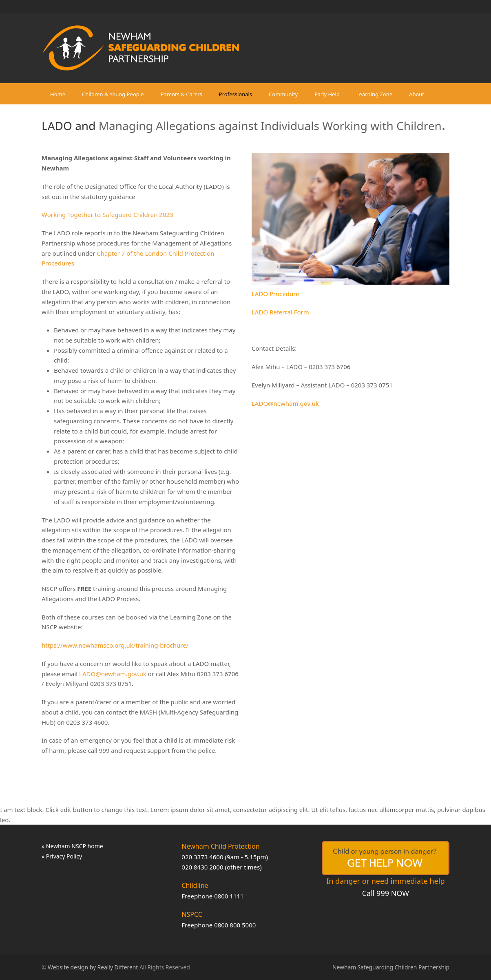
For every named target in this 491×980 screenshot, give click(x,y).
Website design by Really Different (93, 967)
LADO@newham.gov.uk (113, 674)
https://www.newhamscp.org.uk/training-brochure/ (115, 645)
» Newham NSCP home (72, 846)
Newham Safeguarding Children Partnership (391, 967)
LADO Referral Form (280, 312)
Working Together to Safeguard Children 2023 (107, 215)
